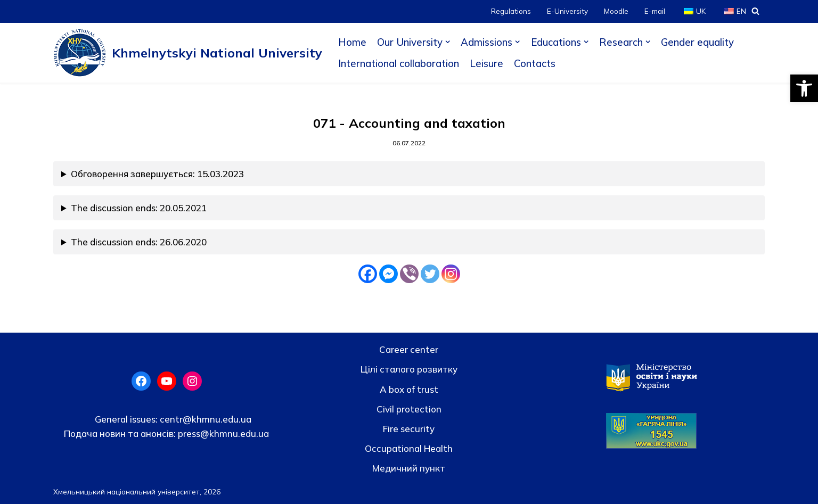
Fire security (409, 429)
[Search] (755, 11)
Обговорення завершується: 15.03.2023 (157, 174)
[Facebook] (368, 274)
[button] (804, 88)
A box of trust (409, 389)
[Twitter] (430, 274)
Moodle (616, 11)
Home (352, 42)
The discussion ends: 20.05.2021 (139, 208)
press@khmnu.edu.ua (222, 433)
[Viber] (409, 274)
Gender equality (697, 42)
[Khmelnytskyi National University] (188, 53)
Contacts (535, 63)
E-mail (655, 11)
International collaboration (399, 63)
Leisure (486, 63)
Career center (409, 349)
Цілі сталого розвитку (409, 369)
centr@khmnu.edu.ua (204, 419)
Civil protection (409, 409)
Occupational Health (409, 448)
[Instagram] (451, 274)
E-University (567, 11)
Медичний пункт (409, 468)
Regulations (511, 11)
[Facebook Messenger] (388, 274)
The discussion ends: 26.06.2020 (139, 242)
